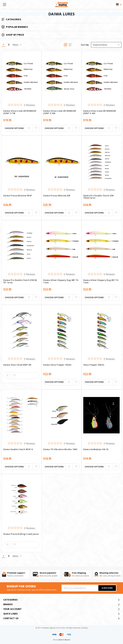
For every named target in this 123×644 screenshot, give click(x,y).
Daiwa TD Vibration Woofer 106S (60, 449)
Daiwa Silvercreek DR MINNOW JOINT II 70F (20, 112)
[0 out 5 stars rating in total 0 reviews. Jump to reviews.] (22, 105)
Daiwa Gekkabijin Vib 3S (96, 449)
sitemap (85, 628)
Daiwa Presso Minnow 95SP (18, 196)
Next (17, 45)
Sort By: (85, 45)
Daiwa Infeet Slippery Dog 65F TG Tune (101, 281)
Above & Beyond (64, 640)
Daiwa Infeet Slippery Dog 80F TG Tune (61, 281)
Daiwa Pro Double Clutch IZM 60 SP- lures (20, 281)
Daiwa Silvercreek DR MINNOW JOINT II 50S (60, 112)
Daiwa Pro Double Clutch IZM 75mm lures (99, 197)
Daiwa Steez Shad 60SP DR (17, 365)
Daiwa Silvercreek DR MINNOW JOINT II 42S (100, 112)
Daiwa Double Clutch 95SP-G (18, 449)
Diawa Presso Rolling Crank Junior (21, 534)
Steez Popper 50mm (94, 365)
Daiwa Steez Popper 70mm (57, 365)
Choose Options (14, 128)
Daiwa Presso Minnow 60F (57, 196)
